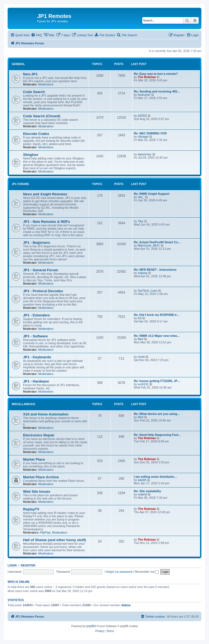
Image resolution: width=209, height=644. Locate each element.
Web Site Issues (37, 492)
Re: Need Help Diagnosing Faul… (157, 435)
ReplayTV (31, 509)
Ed (140, 318)
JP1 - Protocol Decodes (43, 291)
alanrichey (145, 154)
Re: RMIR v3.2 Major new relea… (157, 336)
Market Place (34, 459)
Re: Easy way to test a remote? (156, 74)
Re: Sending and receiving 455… (157, 91)
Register (28, 565)
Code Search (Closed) (42, 116)
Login (12, 565)
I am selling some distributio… (156, 477)
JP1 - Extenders (37, 315)
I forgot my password (119, 572)
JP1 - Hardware (36, 381)
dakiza (126, 605)
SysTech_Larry (148, 291)
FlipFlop (45, 532)
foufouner (144, 95)
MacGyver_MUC (149, 245)
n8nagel (143, 137)
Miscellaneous (23, 404)
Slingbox (31, 155)
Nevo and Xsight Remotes (45, 194)
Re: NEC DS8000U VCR (150, 133)
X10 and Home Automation (46, 414)
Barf (141, 339)
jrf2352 (142, 116)
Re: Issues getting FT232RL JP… (157, 381)
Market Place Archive (41, 477)
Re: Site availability (147, 491)
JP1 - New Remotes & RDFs (47, 222)
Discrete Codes (36, 134)
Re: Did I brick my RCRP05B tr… (157, 315)
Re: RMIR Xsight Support (152, 194)
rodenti (142, 494)
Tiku (141, 221)
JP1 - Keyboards (37, 357)
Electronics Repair (39, 435)
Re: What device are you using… (157, 414)
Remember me (147, 572)
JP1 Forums (20, 184)
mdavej (143, 273)
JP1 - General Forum (41, 270)
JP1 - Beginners (37, 243)
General (18, 64)
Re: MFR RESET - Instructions (155, 270)
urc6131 (143, 384)
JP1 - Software (35, 336)
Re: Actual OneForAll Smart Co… (157, 242)
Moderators (46, 84)
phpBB (90, 626)
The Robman (147, 77)
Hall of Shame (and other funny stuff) (55, 540)
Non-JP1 (30, 74)
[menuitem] (36, 35)
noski (141, 357)
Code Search (34, 92)
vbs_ (141, 197)
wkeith (142, 480)
